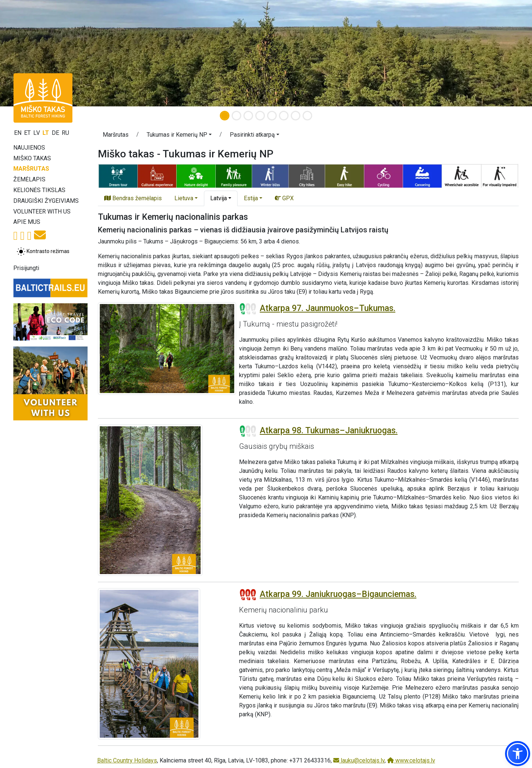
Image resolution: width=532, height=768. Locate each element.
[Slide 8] (307, 116)
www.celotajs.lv (411, 760)
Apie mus (27, 222)
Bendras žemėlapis (133, 198)
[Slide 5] (272, 116)
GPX (284, 198)
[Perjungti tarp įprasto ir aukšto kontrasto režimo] (43, 252)
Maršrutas (31, 169)
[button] (179, 136)
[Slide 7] (296, 116)
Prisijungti (26, 268)
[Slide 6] (284, 116)
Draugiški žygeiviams (46, 201)
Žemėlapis (29, 179)
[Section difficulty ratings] (248, 309)
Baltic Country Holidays (127, 760)
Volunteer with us (42, 211)
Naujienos (29, 148)
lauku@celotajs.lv (359, 760)
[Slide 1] (225, 116)
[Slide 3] (248, 116)
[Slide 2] (236, 116)
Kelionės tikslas (39, 190)
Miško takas (32, 158)
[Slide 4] (260, 116)
